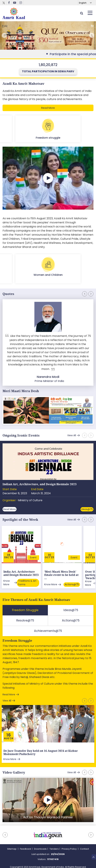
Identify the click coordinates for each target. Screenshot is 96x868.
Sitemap (12, 846)
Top (94, 857)
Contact (84, 846)
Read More (48, 108)
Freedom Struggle (17, 638)
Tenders (54, 846)
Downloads (40, 846)
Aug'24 (9, 735)
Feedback (26, 846)
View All (71, 435)
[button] (92, 35)
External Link (48, 35)
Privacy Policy (69, 846)
